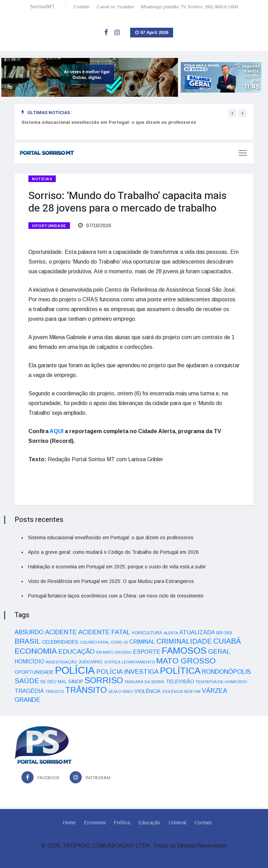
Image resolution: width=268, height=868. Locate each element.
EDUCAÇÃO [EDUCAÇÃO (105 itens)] (77, 651)
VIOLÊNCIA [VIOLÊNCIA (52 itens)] (148, 691)
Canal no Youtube (115, 7)
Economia (95, 823)
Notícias (42, 179)
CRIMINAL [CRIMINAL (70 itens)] (142, 642)
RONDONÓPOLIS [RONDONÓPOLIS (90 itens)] (226, 672)
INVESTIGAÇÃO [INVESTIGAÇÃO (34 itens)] (61, 662)
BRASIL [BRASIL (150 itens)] (28, 641)
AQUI (56, 431)
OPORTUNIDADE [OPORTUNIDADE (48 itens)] (34, 672)
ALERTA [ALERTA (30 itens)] (171, 633)
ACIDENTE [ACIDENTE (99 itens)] (61, 632)
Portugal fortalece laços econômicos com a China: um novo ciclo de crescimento (116, 596)
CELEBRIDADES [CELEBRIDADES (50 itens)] (60, 642)
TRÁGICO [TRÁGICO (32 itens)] (55, 691)
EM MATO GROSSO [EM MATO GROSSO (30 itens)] (114, 652)
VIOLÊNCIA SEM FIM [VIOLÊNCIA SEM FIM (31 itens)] (181, 691)
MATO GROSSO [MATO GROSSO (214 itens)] (186, 661)
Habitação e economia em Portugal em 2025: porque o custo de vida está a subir (117, 567)
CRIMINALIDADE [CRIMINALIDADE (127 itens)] (184, 641)
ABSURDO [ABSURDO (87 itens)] (29, 632)
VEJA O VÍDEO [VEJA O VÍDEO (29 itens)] (120, 691)
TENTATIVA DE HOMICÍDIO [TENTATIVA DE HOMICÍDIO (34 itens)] (221, 682)
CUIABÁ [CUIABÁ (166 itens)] (227, 641)
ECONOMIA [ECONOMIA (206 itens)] (36, 651)
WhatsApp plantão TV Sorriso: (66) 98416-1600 (189, 7)
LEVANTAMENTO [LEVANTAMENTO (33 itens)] (138, 662)
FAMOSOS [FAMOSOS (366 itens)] (184, 651)
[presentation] (232, 113)
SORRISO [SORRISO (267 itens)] (104, 680)
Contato (82, 7)
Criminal (177, 823)
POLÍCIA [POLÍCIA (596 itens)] (75, 670)
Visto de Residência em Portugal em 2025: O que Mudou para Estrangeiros (111, 581)
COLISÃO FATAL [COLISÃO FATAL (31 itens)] (95, 642)
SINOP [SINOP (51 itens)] (76, 681)
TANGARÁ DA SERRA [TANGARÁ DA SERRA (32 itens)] (144, 682)
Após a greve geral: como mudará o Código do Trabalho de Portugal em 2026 (113, 552)
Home (69, 823)
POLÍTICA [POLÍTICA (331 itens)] (180, 671)
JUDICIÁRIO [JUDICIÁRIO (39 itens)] (91, 662)
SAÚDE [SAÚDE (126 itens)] (27, 681)
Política (122, 823)
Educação (149, 823)
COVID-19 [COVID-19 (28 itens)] (119, 642)
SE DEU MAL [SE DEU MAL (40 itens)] (53, 682)
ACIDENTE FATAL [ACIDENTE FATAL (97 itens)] (104, 632)
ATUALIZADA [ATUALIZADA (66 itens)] (197, 632)
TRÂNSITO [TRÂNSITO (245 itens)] (86, 690)
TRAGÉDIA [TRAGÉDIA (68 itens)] (29, 691)
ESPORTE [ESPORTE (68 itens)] (147, 652)
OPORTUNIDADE (49, 226)
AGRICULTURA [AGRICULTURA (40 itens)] (147, 633)
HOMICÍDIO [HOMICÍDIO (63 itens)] (29, 661)
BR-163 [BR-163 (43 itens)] (224, 633)
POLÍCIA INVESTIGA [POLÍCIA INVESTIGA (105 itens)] (127, 672)
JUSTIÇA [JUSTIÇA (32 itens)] (112, 662)
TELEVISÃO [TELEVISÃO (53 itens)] (180, 681)
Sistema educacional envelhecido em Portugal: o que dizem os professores (109, 122)
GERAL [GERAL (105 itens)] (219, 651)
